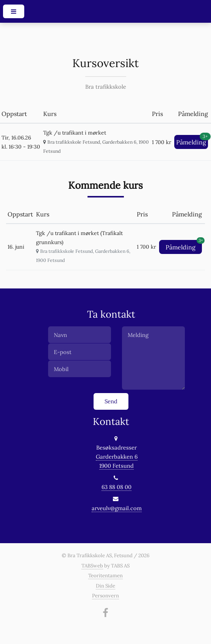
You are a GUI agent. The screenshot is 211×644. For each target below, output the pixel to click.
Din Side (105, 586)
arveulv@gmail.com (117, 508)
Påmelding (192, 140)
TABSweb (92, 566)
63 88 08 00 (116, 487)
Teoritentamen (105, 576)
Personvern (105, 596)
